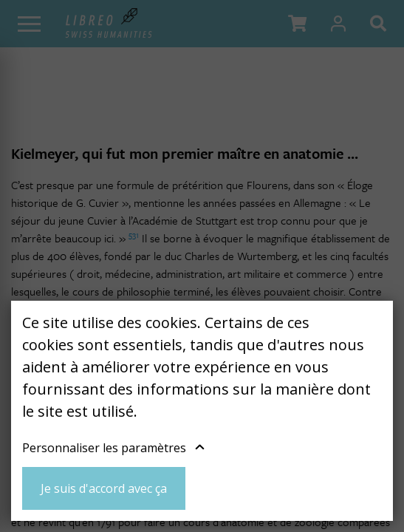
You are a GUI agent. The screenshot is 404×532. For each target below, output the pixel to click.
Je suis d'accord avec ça (104, 488)
